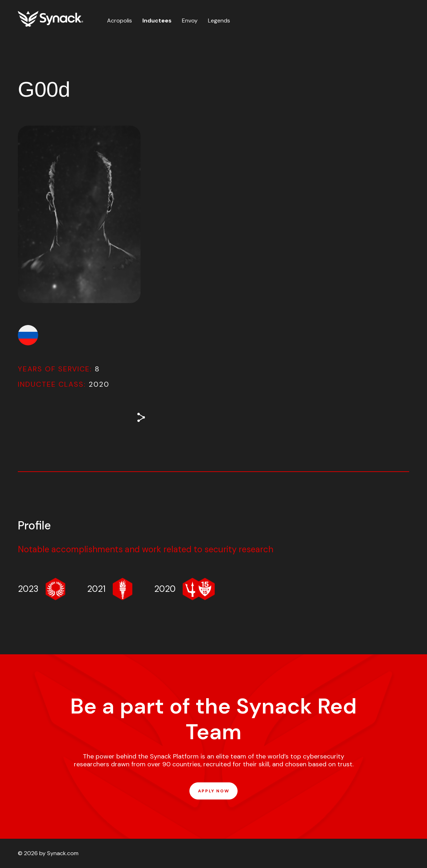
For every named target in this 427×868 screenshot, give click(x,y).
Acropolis (120, 21)
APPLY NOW (213, 791)
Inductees (157, 21)
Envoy (190, 21)
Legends (219, 21)
